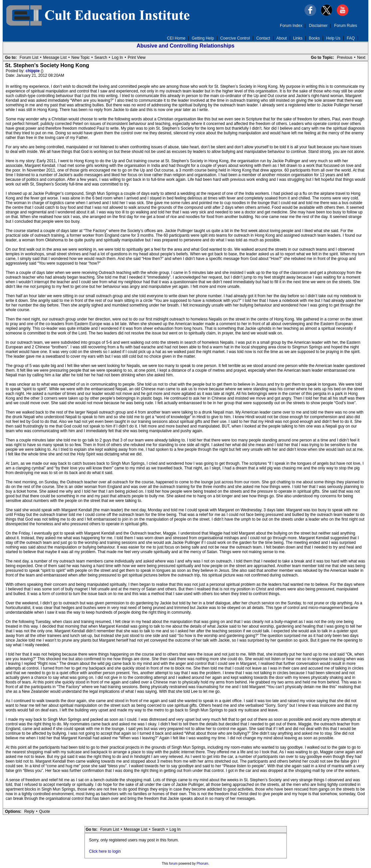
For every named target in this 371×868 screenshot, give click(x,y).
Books (314, 38)
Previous (345, 58)
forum (173, 864)
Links (298, 38)
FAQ (351, 38)
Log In (117, 58)
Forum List (29, 58)
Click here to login (105, 851)
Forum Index (291, 26)
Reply (29, 811)
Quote (45, 811)
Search (101, 58)
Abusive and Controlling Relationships (185, 46)
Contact (263, 38)
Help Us (333, 38)
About (282, 38)
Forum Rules (346, 26)
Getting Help (203, 38)
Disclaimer (318, 26)
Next (361, 58)
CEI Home (176, 38)
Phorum (202, 864)
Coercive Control (235, 38)
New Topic (80, 58)
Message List (55, 58)
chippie (33, 71)
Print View (137, 58)
